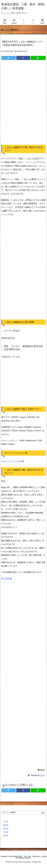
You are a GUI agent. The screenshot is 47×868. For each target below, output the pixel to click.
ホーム (6, 30)
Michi (42, 775)
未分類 (6, 832)
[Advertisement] (23, 105)
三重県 (6, 822)
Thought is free (36, 862)
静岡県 (6, 836)
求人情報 (5, 578)
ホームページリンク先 (11, 461)
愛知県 (16, 30)
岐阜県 (6, 825)
